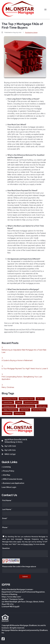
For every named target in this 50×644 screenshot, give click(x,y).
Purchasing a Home (31, 32)
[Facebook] (3, 639)
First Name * (7, 500)
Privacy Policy (28, 544)
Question (6, 548)
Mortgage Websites (10, 630)
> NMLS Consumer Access (12, 479)
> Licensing (6, 467)
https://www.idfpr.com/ (11, 597)
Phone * (5, 527)
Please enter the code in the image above (19, 567)
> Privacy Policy (8, 471)
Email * (5, 518)
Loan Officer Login (9, 487)
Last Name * (7, 509)
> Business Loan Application (13, 483)
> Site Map (6, 475)
